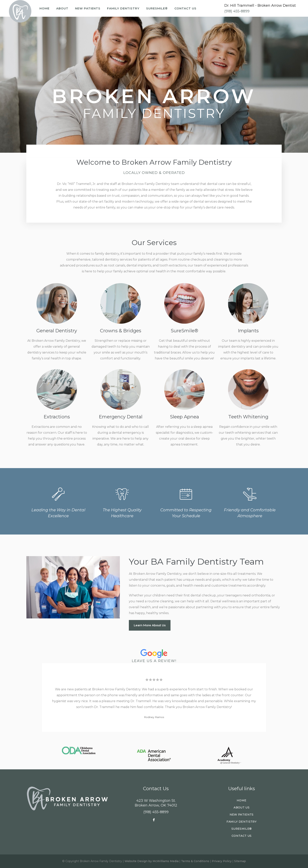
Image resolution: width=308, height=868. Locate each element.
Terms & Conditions (195, 861)
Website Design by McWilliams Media (152, 861)
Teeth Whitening (248, 417)
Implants (248, 331)
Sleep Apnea (184, 417)
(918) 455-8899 (237, 11)
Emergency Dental (121, 417)
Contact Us (242, 836)
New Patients (242, 815)
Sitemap (240, 861)
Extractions (57, 417)
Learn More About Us (150, 625)
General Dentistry (57, 331)
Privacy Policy (222, 861)
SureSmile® (184, 331)
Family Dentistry (242, 822)
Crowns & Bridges (121, 331)
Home (242, 800)
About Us (242, 807)
